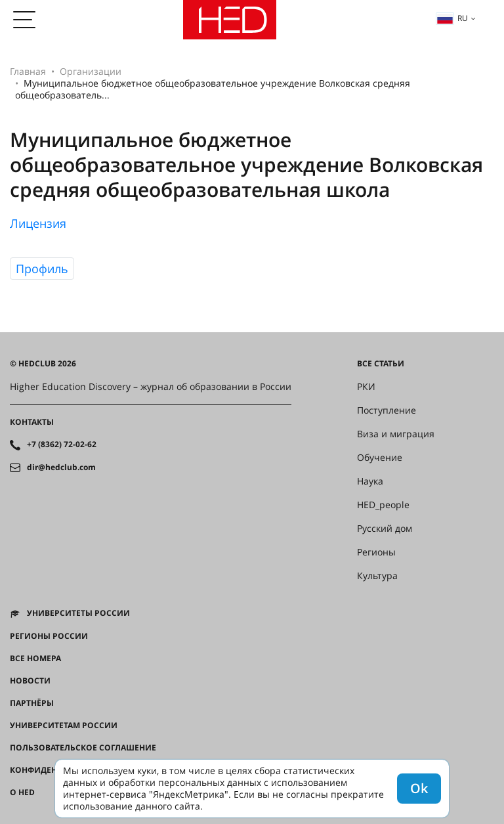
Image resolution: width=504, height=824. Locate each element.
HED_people (383, 505)
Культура (377, 576)
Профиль (42, 269)
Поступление (387, 410)
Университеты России (78, 613)
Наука (370, 481)
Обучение (380, 458)
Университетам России (64, 726)
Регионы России (49, 636)
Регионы (376, 552)
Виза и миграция (396, 434)
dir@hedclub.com (61, 467)
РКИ (366, 387)
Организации (91, 71)
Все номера (35, 659)
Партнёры (32, 703)
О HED (22, 792)
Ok (419, 788)
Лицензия (38, 223)
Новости (30, 681)
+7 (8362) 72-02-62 (62, 445)
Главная (28, 71)
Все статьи (381, 364)
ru (452, 18)
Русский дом (385, 529)
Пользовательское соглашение (83, 748)
